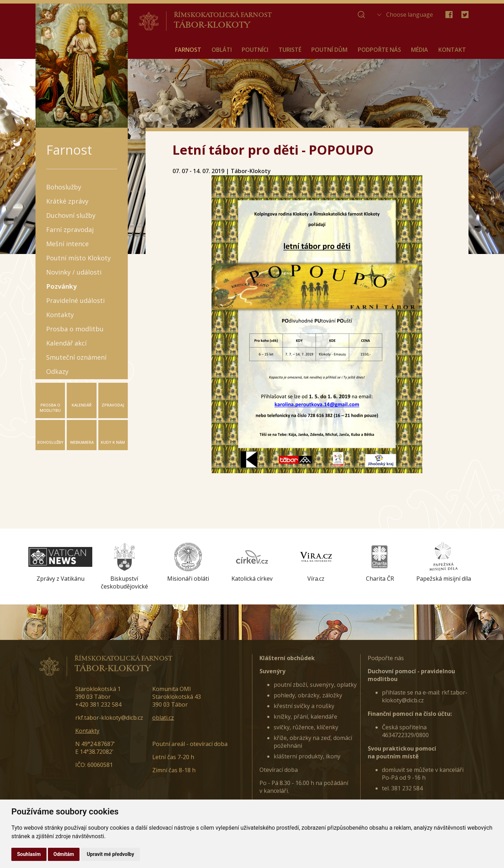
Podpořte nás (386, 658)
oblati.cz (163, 718)
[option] (60, 563)
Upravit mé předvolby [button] (110, 854)
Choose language (410, 15)
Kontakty (87, 731)
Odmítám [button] (64, 854)
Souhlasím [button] (29, 854)
